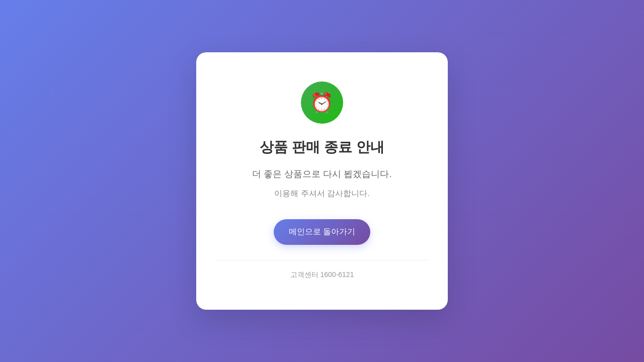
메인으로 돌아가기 (322, 232)
